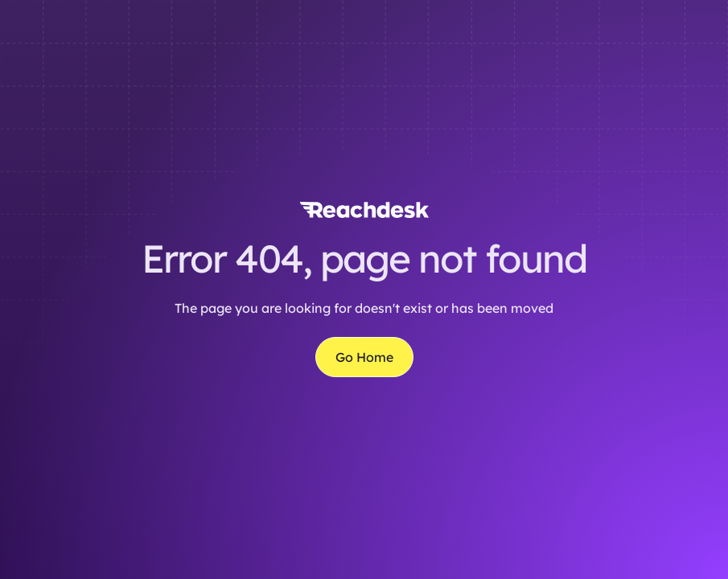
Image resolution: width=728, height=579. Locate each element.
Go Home (364, 357)
